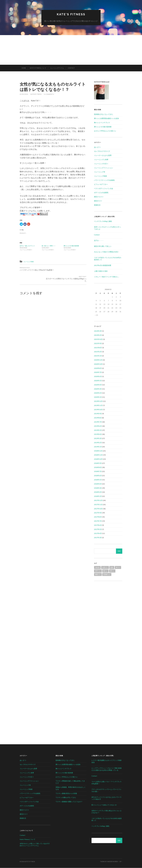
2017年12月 (98, 500)
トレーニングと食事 (101, 160)
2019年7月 (98, 422)
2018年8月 (98, 467)
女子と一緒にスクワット (27, 246)
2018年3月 (98, 488)
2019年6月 (98, 426)
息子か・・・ (99, 240)
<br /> (108, 597)
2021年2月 (98, 352)
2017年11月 (98, 505)
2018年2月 (98, 492)
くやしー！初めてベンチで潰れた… (106, 277)
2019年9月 (98, 414)
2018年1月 (98, 496)
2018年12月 (98, 451)
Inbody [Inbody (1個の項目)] (97, 568)
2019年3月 (98, 438)
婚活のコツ (98, 201)
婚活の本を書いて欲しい (103, 246)
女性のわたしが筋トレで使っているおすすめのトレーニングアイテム (35, 845)
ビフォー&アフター (101, 184)
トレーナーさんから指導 (103, 155)
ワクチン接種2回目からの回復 (66, 793)
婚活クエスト (99, 197)
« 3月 (97, 315)
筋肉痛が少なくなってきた (104, 114)
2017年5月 (98, 529)
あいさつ (97, 147)
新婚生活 (97, 205)
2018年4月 (98, 484)
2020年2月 (98, 393)
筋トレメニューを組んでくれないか (104, 805)
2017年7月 (98, 521)
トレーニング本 (100, 172)
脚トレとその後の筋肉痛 (71, 246)
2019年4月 (98, 434)
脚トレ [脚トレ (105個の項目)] (112, 571)
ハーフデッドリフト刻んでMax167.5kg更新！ (36, 270)
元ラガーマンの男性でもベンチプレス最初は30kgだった (70, 270)
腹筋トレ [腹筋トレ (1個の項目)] (98, 575)
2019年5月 (98, 430)
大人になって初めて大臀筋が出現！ (107, 252)
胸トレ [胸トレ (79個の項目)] (105, 571)
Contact (71, 68)
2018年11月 (98, 455)
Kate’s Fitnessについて (38, 68)
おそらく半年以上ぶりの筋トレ (105, 131)
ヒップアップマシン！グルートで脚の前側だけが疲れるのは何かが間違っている (106, 769)
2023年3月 (98, 331)
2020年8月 (98, 368)
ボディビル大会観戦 (101, 193)
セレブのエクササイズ (102, 151)
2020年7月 (98, 372)
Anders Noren (112, 862)
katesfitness (36, 94)
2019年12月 (98, 401)
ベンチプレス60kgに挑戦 (103, 221)
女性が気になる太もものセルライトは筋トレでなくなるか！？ (51, 87)
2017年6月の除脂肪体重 (103, 265)
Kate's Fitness (71, 14)
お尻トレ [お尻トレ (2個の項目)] (105, 568)
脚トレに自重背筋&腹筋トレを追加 (106, 118)
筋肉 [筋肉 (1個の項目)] (112, 568)
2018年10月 (98, 459)
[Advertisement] (71, 50)
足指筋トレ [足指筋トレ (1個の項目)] (107, 575)
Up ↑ (121, 862)
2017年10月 (98, 509)
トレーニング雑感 (29, 262)
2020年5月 (98, 381)
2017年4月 (98, 534)
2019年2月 (98, 443)
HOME (24, 68)
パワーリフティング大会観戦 (104, 180)
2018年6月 (98, 476)
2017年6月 (98, 525)
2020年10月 (98, 364)
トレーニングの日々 (101, 164)
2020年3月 (98, 389)
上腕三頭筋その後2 (101, 271)
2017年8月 (98, 517)
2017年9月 (98, 513)
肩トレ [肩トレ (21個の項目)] (118, 568)
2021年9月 (98, 343)
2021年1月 (98, 356)
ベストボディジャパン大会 (104, 189)
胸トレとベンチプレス (102, 123)
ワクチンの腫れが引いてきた (66, 798)
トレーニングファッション (104, 168)
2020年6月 (98, 376)
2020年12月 (98, 360)
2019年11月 (98, 405)
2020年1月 (98, 397)
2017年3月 (98, 538)
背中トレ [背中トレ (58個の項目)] (98, 571)
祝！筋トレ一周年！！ (49, 246)
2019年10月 (98, 410)
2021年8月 (98, 348)
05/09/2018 (24, 94)
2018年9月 (98, 463)
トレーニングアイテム (57, 68)
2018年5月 (98, 480)
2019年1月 (98, 447)
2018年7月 (98, 472)
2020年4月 (98, 385)
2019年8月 (98, 418)
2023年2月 (98, 335)
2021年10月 (98, 339)
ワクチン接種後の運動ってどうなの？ (69, 802)
